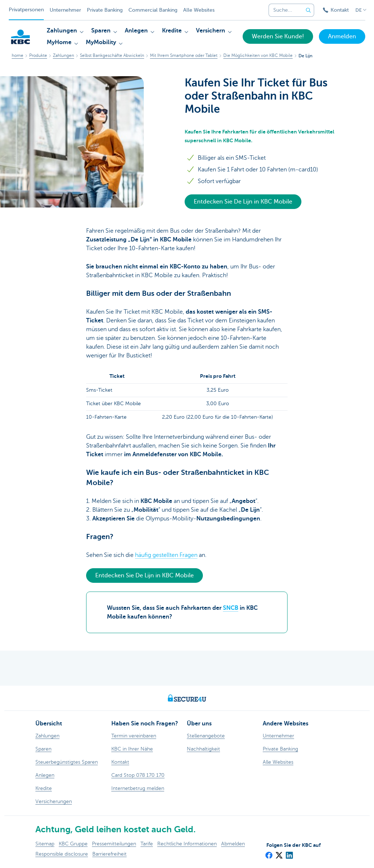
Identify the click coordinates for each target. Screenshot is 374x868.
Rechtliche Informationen (187, 844)
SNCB (231, 608)
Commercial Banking (153, 10)
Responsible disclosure (62, 854)
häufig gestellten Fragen (166, 555)
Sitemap (45, 844)
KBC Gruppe (73, 844)
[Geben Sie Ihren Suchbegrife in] (308, 10)
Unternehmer (65, 10)
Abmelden (233, 844)
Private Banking (105, 10)
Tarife (147, 844)
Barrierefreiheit (109, 854)
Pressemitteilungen (114, 844)
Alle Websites (199, 10)
